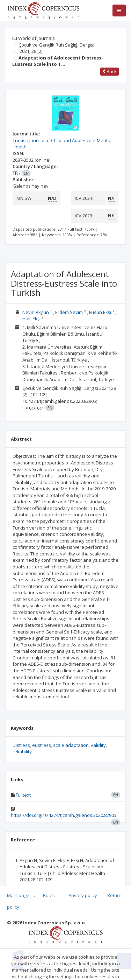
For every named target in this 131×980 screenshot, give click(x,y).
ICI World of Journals (34, 38)
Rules (49, 895)
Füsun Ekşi (100, 312)
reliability (22, 751)
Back (110, 71)
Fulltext (23, 795)
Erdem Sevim (69, 312)
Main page (18, 895)
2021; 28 (31, 51)
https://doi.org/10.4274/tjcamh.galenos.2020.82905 (64, 815)
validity (98, 745)
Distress (21, 745)
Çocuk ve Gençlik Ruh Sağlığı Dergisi (56, 45)
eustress (42, 745)
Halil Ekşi (31, 318)
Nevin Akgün (36, 312)
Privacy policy (83, 895)
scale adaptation (71, 745)
